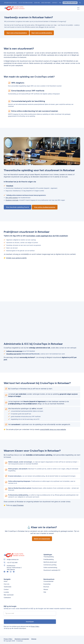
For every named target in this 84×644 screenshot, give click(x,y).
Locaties (6, 592)
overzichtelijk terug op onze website (53, 429)
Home (6, 581)
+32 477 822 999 (23, 3)
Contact (55, 3)
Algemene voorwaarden (22, 639)
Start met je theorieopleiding (17, 33)
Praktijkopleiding (49, 559)
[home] (18, 8)
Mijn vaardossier (9, 595)
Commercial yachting (50, 565)
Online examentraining (50, 567)
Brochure (46, 587)
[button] (78, 8)
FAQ (60, 3)
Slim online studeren (12, 198)
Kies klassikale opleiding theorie (18, 207)
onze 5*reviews (18, 505)
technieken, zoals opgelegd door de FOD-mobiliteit (47, 236)
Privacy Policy (35, 626)
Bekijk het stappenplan (42, 539)
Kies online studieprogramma (45, 207)
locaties (30, 3)
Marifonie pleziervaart (50, 562)
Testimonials (7, 587)
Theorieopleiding (49, 557)
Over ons (37, 3)
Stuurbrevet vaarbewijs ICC (52, 570)
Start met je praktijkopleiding (42, 33)
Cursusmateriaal (48, 581)
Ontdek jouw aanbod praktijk (16, 258)
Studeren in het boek (12, 200)
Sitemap (34, 639)
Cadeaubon (7, 597)
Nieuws (46, 589)
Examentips (47, 584)
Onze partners (46, 3)
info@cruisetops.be (10, 3)
